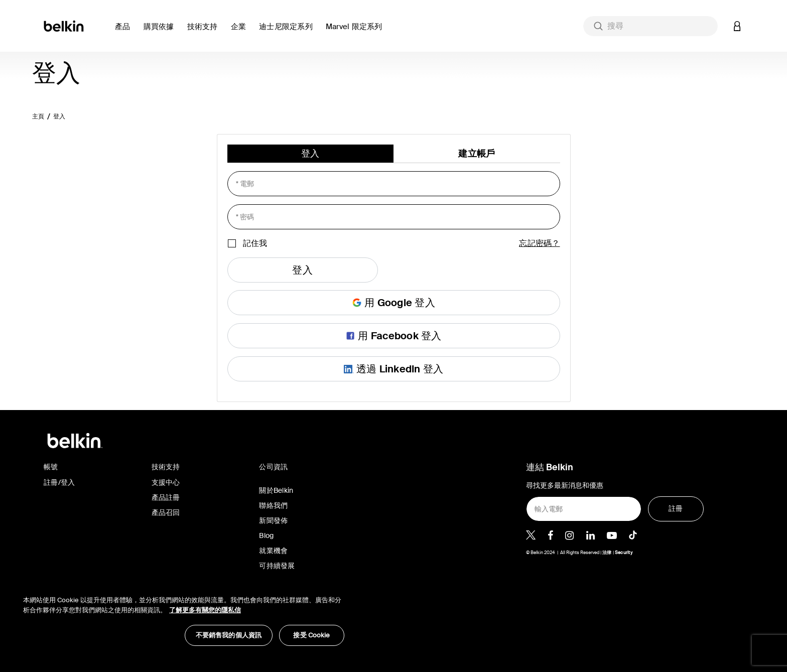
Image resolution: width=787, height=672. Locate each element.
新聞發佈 (273, 520)
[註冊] (676, 509)
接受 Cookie (311, 635)
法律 (608, 553)
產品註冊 (166, 497)
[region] (184, 616)
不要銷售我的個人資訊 (229, 635)
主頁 (38, 116)
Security (624, 553)
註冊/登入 (59, 482)
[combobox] (650, 26)
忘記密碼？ (539, 243)
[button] (125, 32)
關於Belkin (276, 490)
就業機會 (273, 551)
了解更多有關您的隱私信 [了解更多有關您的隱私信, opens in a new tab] (205, 610)
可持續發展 (277, 566)
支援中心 (166, 482)
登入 (59, 116)
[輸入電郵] (584, 509)
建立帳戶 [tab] (477, 154)
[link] (205, 32)
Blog (266, 535)
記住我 (255, 243)
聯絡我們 (273, 505)
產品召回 (166, 512)
